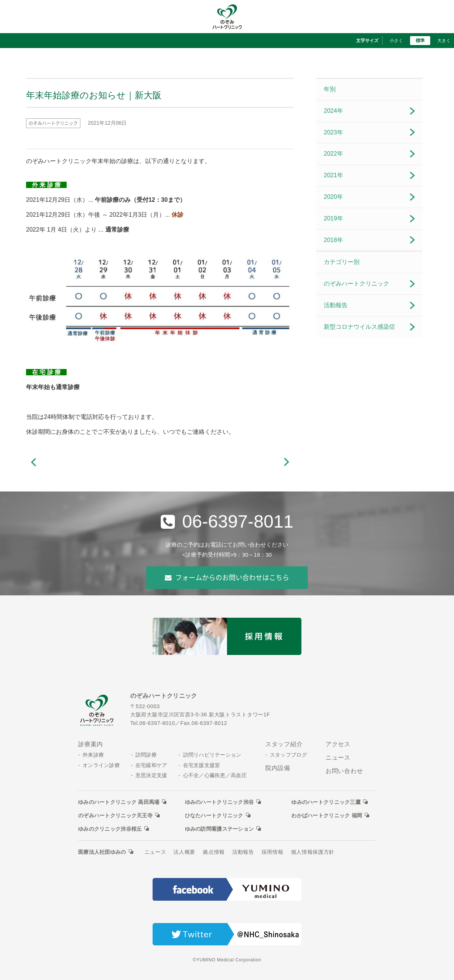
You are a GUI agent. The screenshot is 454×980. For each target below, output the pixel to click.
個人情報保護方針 (313, 852)
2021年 (333, 175)
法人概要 (184, 852)
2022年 (333, 154)
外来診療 (93, 755)
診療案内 (91, 744)
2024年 (333, 111)
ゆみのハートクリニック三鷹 (326, 802)
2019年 (333, 218)
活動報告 (336, 305)
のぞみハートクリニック (357, 284)
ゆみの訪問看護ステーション (220, 829)
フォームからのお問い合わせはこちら (227, 577)
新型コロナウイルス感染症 (359, 327)
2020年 (333, 197)
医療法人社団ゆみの (102, 852)
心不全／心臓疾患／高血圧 (215, 775)
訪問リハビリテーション (212, 755)
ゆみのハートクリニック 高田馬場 (119, 802)
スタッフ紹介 (284, 744)
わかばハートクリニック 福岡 (327, 815)
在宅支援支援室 (202, 765)
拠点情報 (214, 852)
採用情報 (273, 852)
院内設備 (278, 768)
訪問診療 (146, 755)
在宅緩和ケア (151, 765)
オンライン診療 (101, 765)
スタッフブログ (288, 755)
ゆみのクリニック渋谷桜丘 (110, 829)
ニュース (338, 758)
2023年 (333, 132)
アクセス (338, 744)
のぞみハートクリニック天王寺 (115, 815)
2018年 (333, 240)
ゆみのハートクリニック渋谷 (220, 802)
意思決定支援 (151, 775)
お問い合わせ (344, 771)
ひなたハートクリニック (214, 815)
